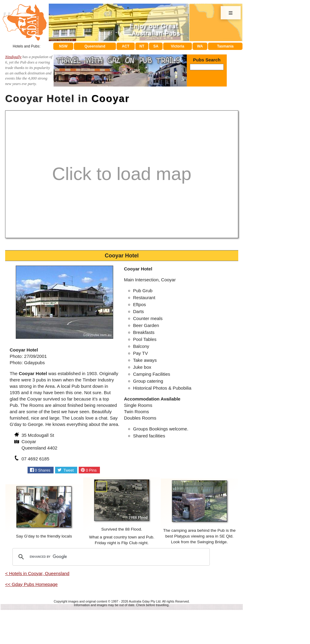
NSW (63, 46)
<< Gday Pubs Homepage (31, 584)
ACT (126, 46)
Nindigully (13, 57)
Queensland (95, 46)
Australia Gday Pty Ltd (145, 601)
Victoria (178, 46)
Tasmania (225, 46)
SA (156, 46)
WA (200, 46)
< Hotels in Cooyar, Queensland (37, 573)
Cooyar (110, 98)
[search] (110, 557)
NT (142, 46)
